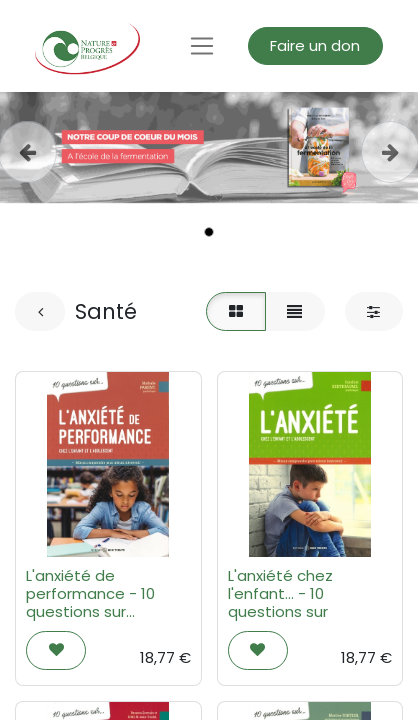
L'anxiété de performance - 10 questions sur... (90, 593)
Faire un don (315, 45)
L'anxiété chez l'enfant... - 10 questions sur (280, 593)
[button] (56, 650)
